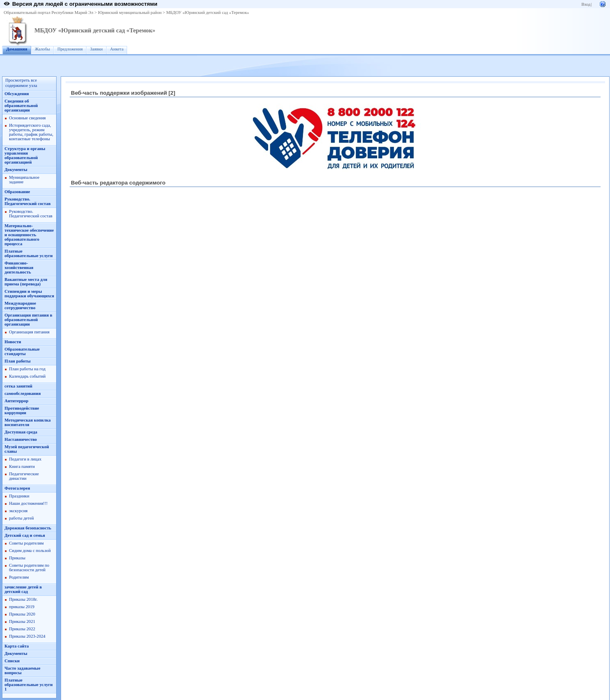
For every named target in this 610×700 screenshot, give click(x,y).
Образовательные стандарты (22, 351)
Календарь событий (27, 376)
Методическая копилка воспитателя (28, 422)
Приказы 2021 (22, 621)
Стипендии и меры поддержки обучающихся (29, 294)
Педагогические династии (24, 476)
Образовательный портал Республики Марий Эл (49, 13)
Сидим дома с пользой (30, 551)
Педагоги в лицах (25, 459)
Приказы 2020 (22, 614)
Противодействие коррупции (22, 410)
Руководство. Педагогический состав (27, 201)
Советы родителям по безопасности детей (29, 568)
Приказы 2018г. (23, 599)
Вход (586, 4)
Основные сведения (27, 118)
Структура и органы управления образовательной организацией (25, 155)
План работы (18, 361)
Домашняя (17, 49)
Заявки (97, 49)
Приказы (17, 558)
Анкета (117, 49)
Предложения (70, 49)
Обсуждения (17, 94)
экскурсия (18, 511)
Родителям (19, 577)
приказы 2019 (22, 607)
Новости (13, 342)
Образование (17, 192)
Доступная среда (21, 432)
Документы (16, 170)
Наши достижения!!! (28, 503)
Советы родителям (26, 543)
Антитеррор (16, 401)
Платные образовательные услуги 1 (28, 685)
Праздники (19, 496)
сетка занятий (18, 386)
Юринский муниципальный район (130, 13)
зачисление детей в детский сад (23, 589)
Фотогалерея (17, 488)
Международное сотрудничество (20, 306)
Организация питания (29, 332)
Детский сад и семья (25, 535)
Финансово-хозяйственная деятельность (19, 268)
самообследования (23, 393)
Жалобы (42, 49)
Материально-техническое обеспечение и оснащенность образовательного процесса (29, 235)
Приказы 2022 (22, 629)
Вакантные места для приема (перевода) (26, 282)
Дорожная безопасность (28, 528)
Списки (12, 661)
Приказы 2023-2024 (27, 636)
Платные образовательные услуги (28, 253)
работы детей (21, 518)
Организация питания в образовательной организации (28, 320)
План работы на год (27, 369)
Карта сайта (17, 646)
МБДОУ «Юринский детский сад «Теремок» (208, 13)
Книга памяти (22, 466)
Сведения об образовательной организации (21, 106)
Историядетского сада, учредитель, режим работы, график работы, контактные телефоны (31, 132)
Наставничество (21, 439)
